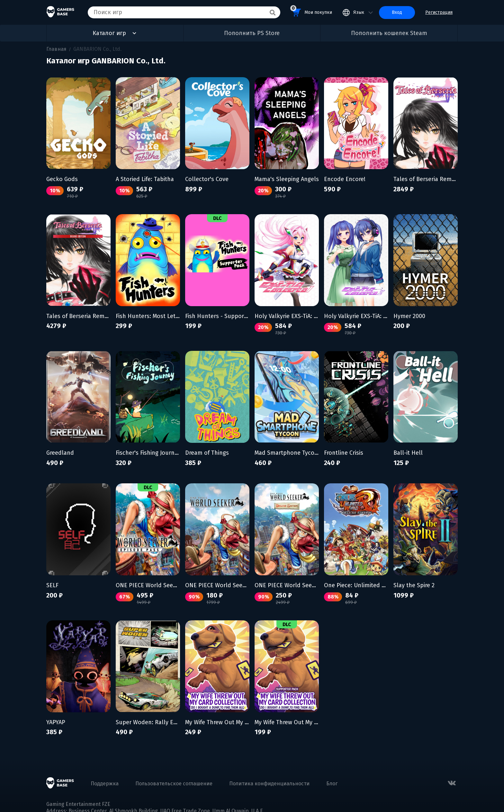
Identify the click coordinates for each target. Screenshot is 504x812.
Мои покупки (311, 11)
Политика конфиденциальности (269, 784)
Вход (397, 12)
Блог (332, 784)
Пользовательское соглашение (174, 784)
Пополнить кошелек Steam (389, 33)
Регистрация (439, 12)
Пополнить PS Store (252, 33)
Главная (56, 49)
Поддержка (105, 784)
